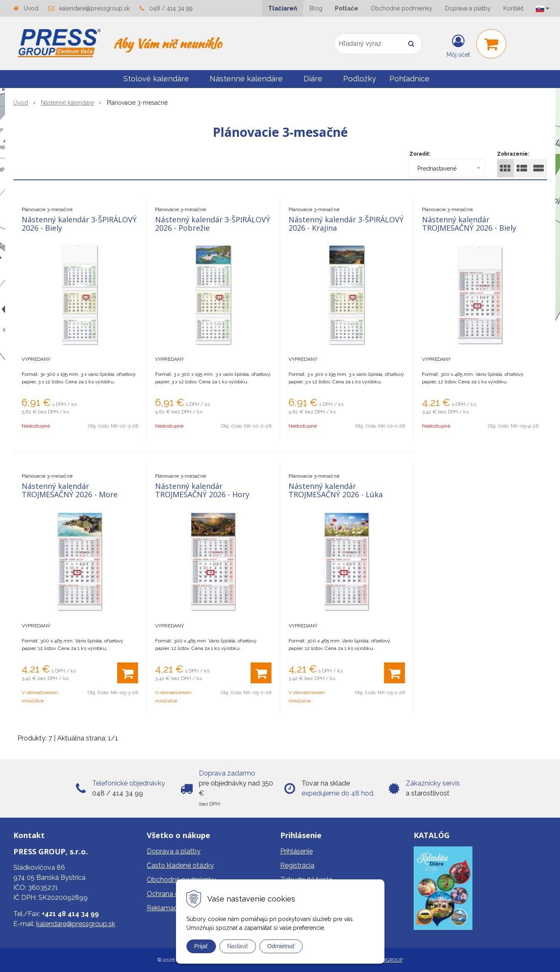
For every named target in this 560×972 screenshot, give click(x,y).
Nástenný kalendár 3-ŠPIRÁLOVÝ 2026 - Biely (79, 224)
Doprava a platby (468, 8)
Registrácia (297, 865)
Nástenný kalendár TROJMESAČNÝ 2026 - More (70, 490)
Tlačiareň (283, 8)
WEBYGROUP (387, 960)
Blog (316, 8)
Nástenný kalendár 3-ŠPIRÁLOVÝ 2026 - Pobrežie (213, 224)
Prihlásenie (296, 851)
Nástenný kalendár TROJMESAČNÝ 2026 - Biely (469, 224)
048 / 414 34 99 (171, 8)
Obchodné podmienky (402, 8)
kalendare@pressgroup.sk (94, 8)
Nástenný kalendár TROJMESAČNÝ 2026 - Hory (202, 490)
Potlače (347, 8)
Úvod (31, 8)
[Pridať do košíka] (128, 673)
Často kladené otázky (180, 865)
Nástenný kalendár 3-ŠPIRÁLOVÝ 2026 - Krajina (346, 224)
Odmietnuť (281, 946)
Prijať (201, 946)
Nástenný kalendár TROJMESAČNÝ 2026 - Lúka (336, 490)
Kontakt (513, 8)
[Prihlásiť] (458, 45)
